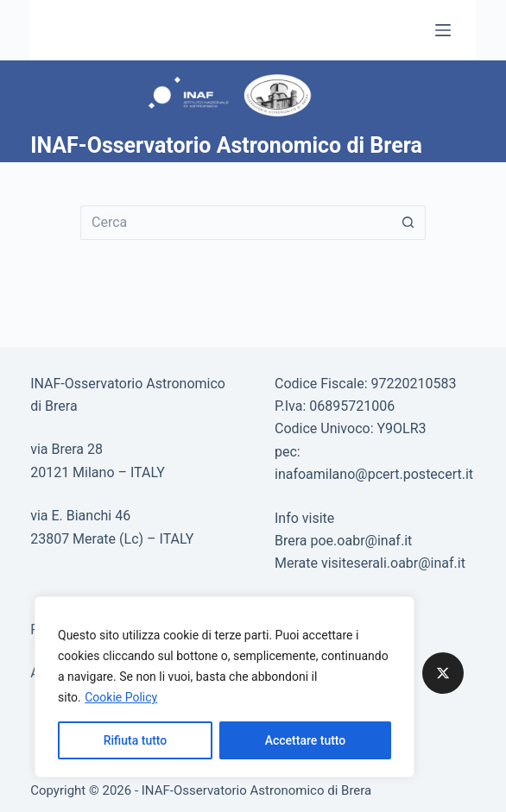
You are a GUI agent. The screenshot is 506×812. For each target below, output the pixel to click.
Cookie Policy (121, 697)
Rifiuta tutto (136, 740)
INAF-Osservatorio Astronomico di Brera (226, 145)
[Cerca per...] (236, 223)
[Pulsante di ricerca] (408, 223)
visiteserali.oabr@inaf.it (393, 563)
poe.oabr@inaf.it (362, 541)
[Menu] (443, 30)
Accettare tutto (306, 740)
